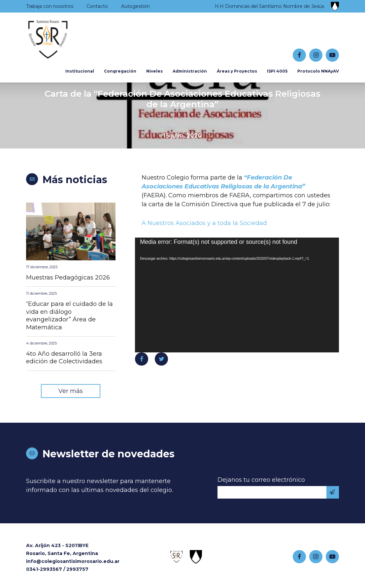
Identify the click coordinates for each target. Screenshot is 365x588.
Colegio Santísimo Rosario (67, 40)
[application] (237, 295)
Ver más (71, 391)
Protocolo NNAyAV (318, 71)
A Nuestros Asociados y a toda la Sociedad (204, 223)
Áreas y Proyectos (237, 71)
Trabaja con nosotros (50, 6)
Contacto (97, 6)
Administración (190, 71)
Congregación (120, 71)
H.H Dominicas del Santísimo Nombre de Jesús (269, 6)
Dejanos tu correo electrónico (261, 480)
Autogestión (135, 6)
